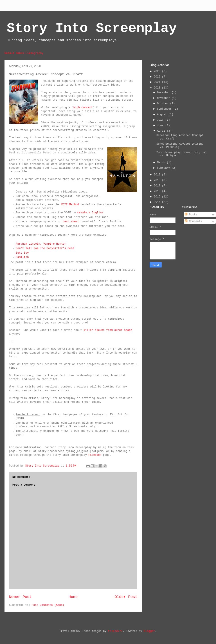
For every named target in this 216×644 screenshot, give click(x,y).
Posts (191, 215)
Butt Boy (22, 253)
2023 (158, 71)
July (161, 120)
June (161, 126)
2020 (158, 88)
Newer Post (20, 597)
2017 (158, 186)
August (163, 115)
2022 (158, 77)
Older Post (126, 597)
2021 (158, 82)
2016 (158, 191)
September (165, 109)
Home (73, 597)
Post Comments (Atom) (48, 605)
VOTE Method (70, 205)
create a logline (90, 213)
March (162, 163)
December (164, 93)
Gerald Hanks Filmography (24, 53)
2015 (158, 197)
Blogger (149, 631)
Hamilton (22, 257)
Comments (193, 221)
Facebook (95, 455)
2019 (158, 175)
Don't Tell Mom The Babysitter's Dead (45, 248)
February (164, 168)
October (164, 104)
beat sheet (71, 222)
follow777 (115, 631)
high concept (83, 108)
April (162, 131)
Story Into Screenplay (92, 28)
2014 (158, 202)
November (164, 98)
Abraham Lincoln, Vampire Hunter (41, 244)
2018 (158, 180)
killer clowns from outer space (108, 330)
